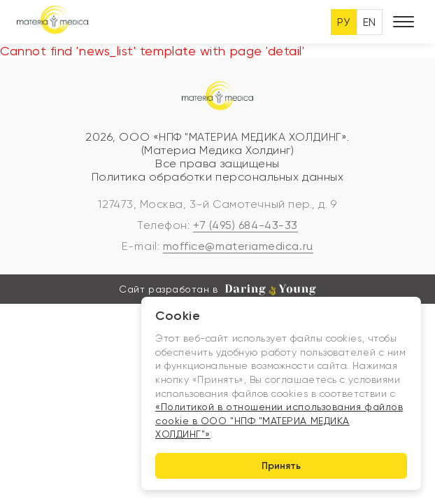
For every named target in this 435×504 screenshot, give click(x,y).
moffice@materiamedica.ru (238, 246)
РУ (344, 22)
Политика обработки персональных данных (218, 177)
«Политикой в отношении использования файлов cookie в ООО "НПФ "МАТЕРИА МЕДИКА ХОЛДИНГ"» (279, 420)
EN (370, 22)
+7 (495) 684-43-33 (245, 225)
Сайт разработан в (217, 290)
